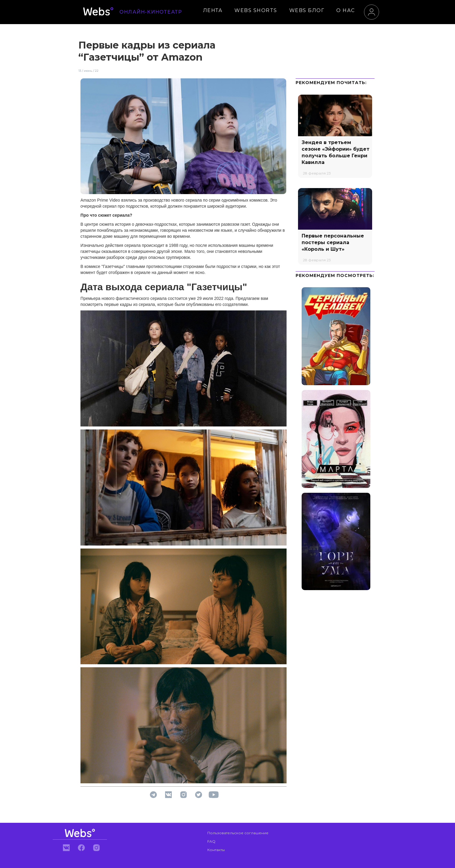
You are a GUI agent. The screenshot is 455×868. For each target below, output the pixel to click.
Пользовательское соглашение (238, 833)
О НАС (346, 10)
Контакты (216, 850)
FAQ (211, 841)
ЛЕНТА (213, 10)
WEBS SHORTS (256, 10)
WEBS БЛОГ (307, 10)
